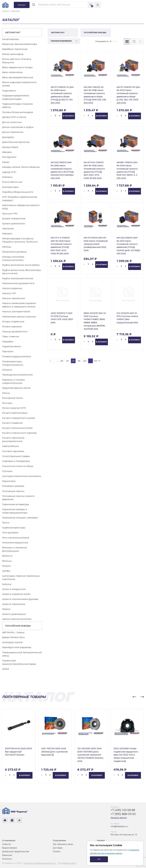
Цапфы (6, 571)
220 (85, 361)
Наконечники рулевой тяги (18, 283)
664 (96, 361)
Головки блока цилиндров (18, 112)
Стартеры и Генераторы (16, 461)
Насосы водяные (12, 288)
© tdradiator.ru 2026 (12, 863)
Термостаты (9, 481)
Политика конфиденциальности (39, 863)
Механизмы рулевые (14, 252)
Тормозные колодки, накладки (20, 518)
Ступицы (7, 471)
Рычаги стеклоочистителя (17, 428)
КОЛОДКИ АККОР (12, 642)
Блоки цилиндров (13, 54)
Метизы (7, 247)
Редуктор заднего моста (16, 388)
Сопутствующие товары (16, 456)
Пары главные (11, 336)
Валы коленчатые (12, 72)
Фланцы (7, 561)
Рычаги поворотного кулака (18, 418)
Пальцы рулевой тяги (15, 332)
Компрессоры (10, 187)
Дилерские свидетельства (16, 852)
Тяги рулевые (10, 533)
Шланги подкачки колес (16, 594)
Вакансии (7, 855)
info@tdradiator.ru (119, 826)
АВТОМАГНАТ (13, 32)
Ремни (6, 393)
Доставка (58, 848)
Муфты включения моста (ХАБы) (21, 265)
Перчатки (8, 351)
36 (116, 41)
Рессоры (7, 403)
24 (113, 41)
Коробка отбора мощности (18, 192)
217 (68, 361)
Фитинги (7, 556)
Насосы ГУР (9, 293)
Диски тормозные (13, 132)
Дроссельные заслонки (16, 142)
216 (62, 361)
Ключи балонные (12, 182)
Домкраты (8, 137)
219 (79, 361)
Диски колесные (12, 122)
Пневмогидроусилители (17, 356)
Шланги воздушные (14, 589)
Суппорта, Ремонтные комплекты (22, 476)
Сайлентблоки (10, 446)
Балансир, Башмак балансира (19, 44)
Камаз (6, 162)
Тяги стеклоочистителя (16, 538)
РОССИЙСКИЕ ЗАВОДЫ (18, 626)
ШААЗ (5, 669)
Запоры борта (10, 147)
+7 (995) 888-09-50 (123, 814)
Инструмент (9, 157)
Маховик (7, 234)
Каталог (101, 841)
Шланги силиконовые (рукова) (20, 599)
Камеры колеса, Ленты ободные (21, 167)
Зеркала (7, 152)
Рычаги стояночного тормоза (19, 433)
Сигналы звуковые (13, 451)
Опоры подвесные (13, 321)
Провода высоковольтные (17, 375)
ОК (99, 859)
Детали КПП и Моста (14, 117)
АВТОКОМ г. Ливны (13, 632)
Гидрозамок (9, 91)
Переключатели (12, 346)
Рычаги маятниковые (15, 413)
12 (111, 41)
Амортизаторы (11, 39)
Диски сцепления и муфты (18, 127)
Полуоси (7, 370)
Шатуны (7, 584)
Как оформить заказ (63, 844)
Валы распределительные (18, 77)
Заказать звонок (119, 818)
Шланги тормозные (14, 604)
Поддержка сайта (67, 863)
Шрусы (6, 609)
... (56, 361)
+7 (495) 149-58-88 (123, 810)
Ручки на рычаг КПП (14, 408)
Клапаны (7, 177)
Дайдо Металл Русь (13, 637)
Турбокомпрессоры (14, 528)
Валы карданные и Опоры (17, 67)
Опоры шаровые (12, 326)
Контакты (7, 859)
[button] (134, 697)
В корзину (68, 116)
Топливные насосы (13, 491)
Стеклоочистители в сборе (18, 466)
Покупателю (59, 841)
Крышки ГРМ (10, 214)
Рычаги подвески (12, 423)
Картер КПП (9, 172)
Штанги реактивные (14, 614)
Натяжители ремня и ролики (19, 317)
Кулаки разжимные (14, 224)
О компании (9, 841)
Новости (6, 844)
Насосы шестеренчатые (16, 311)
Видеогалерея (9, 848)
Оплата (57, 852)
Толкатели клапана (13, 486)
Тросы (6, 523)
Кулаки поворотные (14, 218)
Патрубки (8, 342)
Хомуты (6, 566)
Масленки (8, 228)
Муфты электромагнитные (18, 278)
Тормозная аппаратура (15, 504)
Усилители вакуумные (15, 543)
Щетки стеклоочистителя (17, 619)
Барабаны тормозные (15, 49)
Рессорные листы (13, 398)
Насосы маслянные (14, 298)
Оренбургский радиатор (17, 647)
